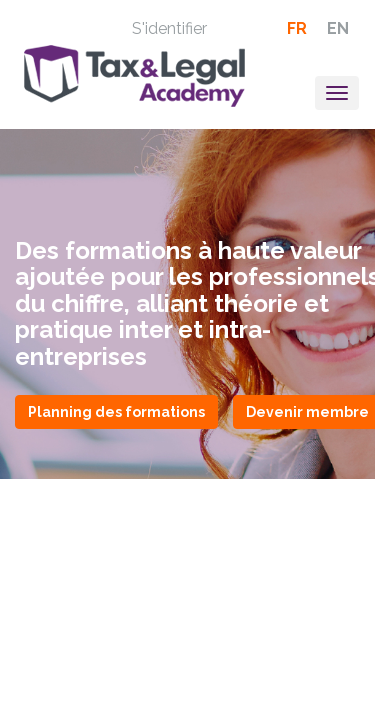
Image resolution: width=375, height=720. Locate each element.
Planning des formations (116, 412)
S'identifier (169, 28)
